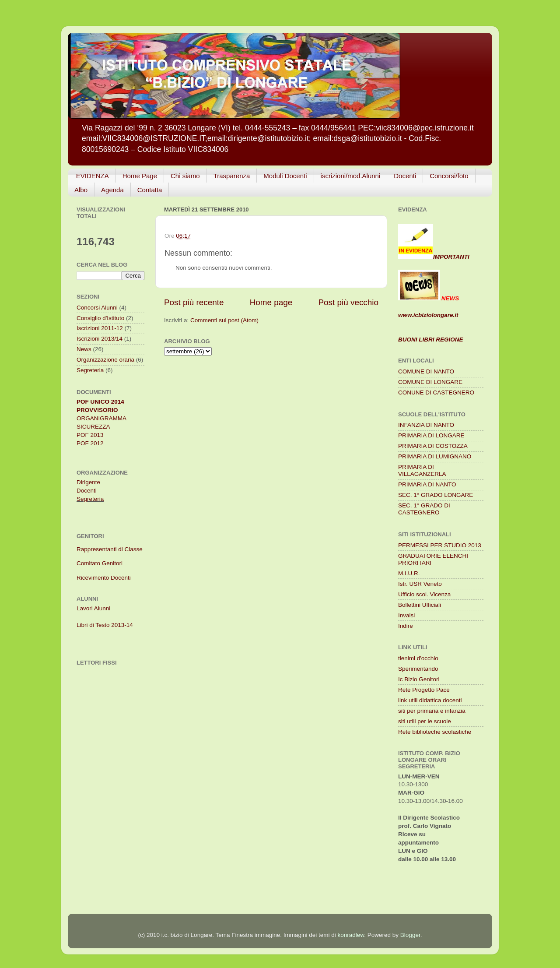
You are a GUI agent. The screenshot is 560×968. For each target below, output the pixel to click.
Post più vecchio (348, 302)
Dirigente (88, 482)
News (84, 349)
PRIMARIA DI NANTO (427, 484)
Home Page (140, 176)
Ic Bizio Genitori (419, 679)
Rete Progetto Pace (424, 690)
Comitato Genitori (100, 563)
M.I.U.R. (409, 573)
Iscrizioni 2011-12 (100, 328)
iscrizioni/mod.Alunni (351, 176)
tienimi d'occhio (418, 658)
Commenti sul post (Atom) (224, 320)
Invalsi (406, 615)
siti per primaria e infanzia (432, 711)
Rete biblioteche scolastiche (435, 732)
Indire (406, 626)
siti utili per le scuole (425, 721)
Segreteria (90, 370)
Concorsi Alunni (97, 308)
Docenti (405, 176)
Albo (81, 190)
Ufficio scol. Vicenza (424, 594)
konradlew (351, 935)
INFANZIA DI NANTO (426, 425)
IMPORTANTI (434, 257)
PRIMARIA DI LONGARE (431, 435)
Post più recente (194, 302)
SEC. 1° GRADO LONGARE (436, 495)
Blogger (410, 935)
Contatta (150, 190)
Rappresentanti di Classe (110, 549)
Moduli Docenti (285, 176)
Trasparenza (232, 176)
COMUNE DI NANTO (426, 371)
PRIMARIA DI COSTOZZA (433, 446)
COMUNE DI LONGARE (430, 382)
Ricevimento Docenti (104, 578)
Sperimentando (418, 669)
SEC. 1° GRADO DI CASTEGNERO (424, 509)
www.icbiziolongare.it (428, 315)
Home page (271, 302)
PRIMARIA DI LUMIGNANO (435, 456)
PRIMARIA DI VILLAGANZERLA (422, 470)
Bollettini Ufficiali (420, 605)
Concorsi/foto (449, 176)
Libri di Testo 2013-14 (105, 625)
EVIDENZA (93, 176)
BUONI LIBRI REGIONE (431, 340)
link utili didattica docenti (430, 700)
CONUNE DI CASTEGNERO (436, 392)
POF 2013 (90, 435)
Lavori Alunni (93, 608)
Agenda (112, 190)
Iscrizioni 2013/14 (100, 339)
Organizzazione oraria (105, 360)
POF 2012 (90, 443)
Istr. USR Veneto (420, 584)
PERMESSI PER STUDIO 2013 (440, 545)
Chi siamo (185, 176)
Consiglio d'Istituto (100, 318)
